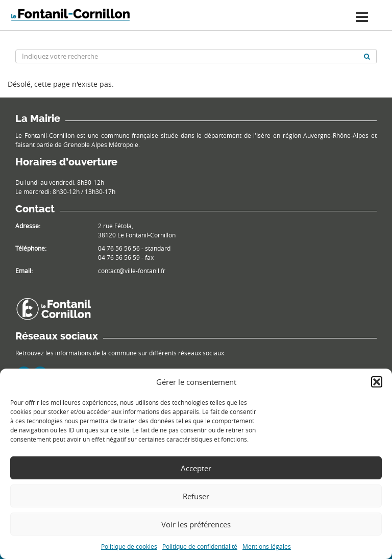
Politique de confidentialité (200, 546)
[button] (377, 382)
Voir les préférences (196, 524)
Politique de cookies (129, 546)
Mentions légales (267, 546)
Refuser (196, 496)
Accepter (196, 468)
